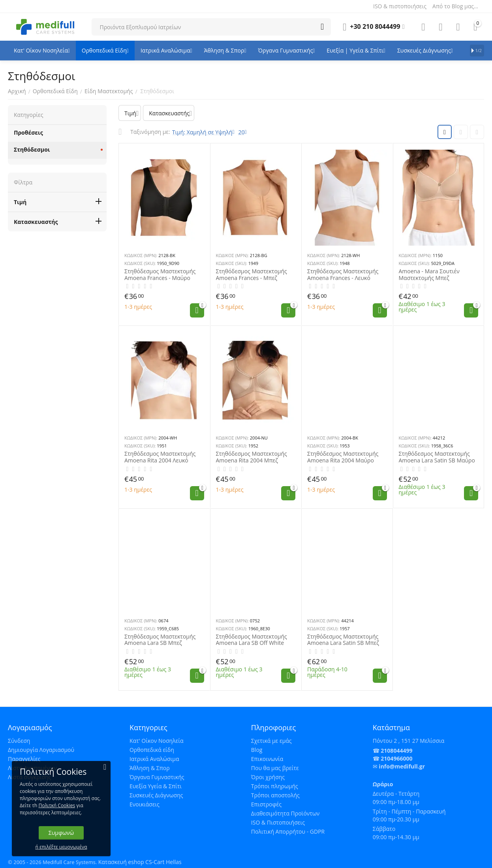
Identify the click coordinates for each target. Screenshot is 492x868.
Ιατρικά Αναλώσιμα (154, 759)
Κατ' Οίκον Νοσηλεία (157, 741)
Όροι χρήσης (268, 777)
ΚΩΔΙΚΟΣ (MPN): (141, 255)
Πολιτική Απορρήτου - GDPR (288, 831)
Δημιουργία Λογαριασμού (41, 750)
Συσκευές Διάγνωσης (156, 795)
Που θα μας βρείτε (275, 768)
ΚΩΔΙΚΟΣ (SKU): (140, 263)
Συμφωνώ (61, 833)
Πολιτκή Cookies (57, 805)
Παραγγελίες (24, 759)
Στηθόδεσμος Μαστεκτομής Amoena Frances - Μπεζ (252, 275)
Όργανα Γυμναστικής (157, 777)
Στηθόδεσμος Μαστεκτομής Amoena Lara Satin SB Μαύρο (437, 457)
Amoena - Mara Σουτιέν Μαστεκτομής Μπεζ (429, 275)
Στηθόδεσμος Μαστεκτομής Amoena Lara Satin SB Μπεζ (343, 640)
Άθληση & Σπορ (150, 768)
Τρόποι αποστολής (275, 795)
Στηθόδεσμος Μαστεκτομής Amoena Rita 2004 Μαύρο (343, 457)
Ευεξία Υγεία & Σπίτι (156, 786)
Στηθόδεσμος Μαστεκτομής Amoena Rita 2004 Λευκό (160, 457)
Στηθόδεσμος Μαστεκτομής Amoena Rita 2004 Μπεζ (252, 457)
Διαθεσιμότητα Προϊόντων (285, 813)
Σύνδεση (19, 741)
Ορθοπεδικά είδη (152, 750)
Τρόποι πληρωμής (275, 786)
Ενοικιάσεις (145, 804)
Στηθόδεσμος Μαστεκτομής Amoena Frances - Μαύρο (160, 275)
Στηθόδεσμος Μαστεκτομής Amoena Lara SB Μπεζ (160, 640)
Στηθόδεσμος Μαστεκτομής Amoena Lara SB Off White (252, 640)
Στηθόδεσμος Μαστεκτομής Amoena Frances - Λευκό (343, 275)
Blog (257, 750)
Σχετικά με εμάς (271, 741)
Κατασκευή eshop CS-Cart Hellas (140, 862)
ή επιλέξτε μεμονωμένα (61, 847)
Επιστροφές (266, 804)
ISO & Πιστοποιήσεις (278, 822)
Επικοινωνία (267, 759)
